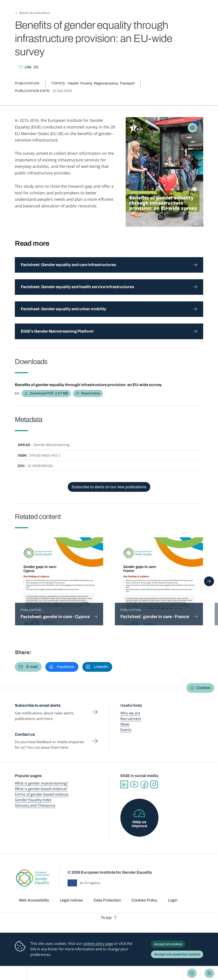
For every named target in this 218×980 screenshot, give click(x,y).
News (125, 724)
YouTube (134, 784)
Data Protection (107, 900)
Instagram (154, 784)
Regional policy (106, 83)
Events (126, 730)
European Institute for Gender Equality (15, 973)
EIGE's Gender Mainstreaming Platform (57, 331)
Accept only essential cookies (177, 954)
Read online (91, 393)
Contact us (25, 734)
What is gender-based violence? (41, 789)
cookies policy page (98, 944)
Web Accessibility (34, 900)
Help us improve (139, 824)
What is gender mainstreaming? (41, 783)
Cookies (203, 688)
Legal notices (71, 900)
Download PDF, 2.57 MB (49, 393)
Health (73, 83)
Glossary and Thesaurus (35, 805)
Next (209, 581)
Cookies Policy (144, 900)
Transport (127, 83)
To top (106, 918)
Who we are (130, 713)
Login (173, 900)
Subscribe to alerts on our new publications (109, 487)
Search (192, 973)
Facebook (144, 784)
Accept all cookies (168, 944)
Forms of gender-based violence (42, 794)
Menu (209, 973)
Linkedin (124, 784)
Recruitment (131, 719)
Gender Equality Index (33, 800)
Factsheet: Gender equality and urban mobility (64, 309)
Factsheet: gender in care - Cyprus (55, 617)
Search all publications (34, 13)
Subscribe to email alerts (38, 705)
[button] (28, 667)
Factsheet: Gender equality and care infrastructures (68, 265)
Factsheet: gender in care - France (155, 617)
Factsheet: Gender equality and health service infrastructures (77, 287)
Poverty (86, 83)
